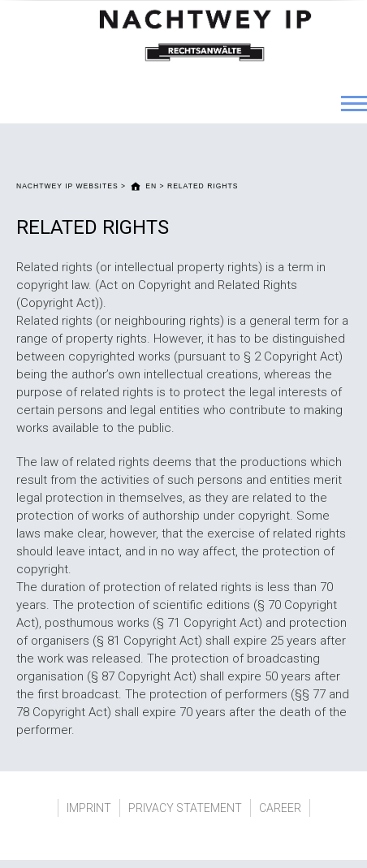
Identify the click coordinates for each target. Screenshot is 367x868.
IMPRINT (89, 808)
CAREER (280, 808)
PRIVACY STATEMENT (185, 808)
